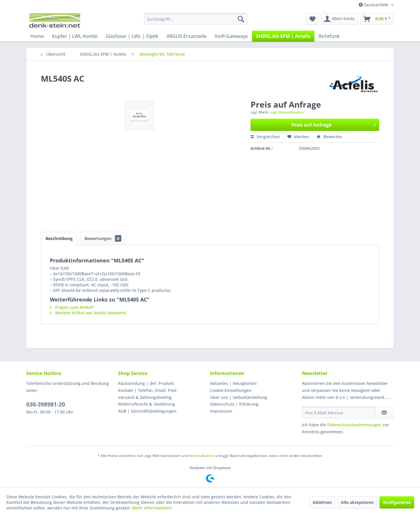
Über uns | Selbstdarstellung (239, 397)
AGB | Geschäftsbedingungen (147, 411)
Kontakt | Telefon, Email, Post (147, 390)
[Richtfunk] (329, 36)
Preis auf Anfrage (334, 124)
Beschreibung (59, 238)
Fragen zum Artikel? (72, 307)
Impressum (221, 411)
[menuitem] (196, 19)
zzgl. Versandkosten (287, 112)
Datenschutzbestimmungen (354, 425)
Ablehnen (322, 502)
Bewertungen (103, 238)
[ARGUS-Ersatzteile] (187, 36)
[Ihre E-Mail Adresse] (339, 413)
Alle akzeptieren (357, 502)
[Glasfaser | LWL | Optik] (132, 36)
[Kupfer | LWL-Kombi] (75, 36)
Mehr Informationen (152, 508)
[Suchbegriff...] (196, 19)
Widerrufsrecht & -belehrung (147, 404)
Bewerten (329, 137)
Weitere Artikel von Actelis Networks (88, 313)
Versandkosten (202, 456)
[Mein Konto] (340, 19)
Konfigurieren (397, 502)
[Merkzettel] (313, 19)
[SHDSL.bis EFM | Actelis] (283, 36)
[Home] (37, 36)
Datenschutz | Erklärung (234, 404)
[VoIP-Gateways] (231, 36)
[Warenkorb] (377, 19)
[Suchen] (241, 19)
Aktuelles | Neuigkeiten (233, 383)
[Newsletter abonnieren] (384, 413)
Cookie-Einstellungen (231, 390)
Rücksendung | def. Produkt (146, 383)
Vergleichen (265, 137)
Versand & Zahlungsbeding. (145, 397)
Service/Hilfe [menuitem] (374, 5)
